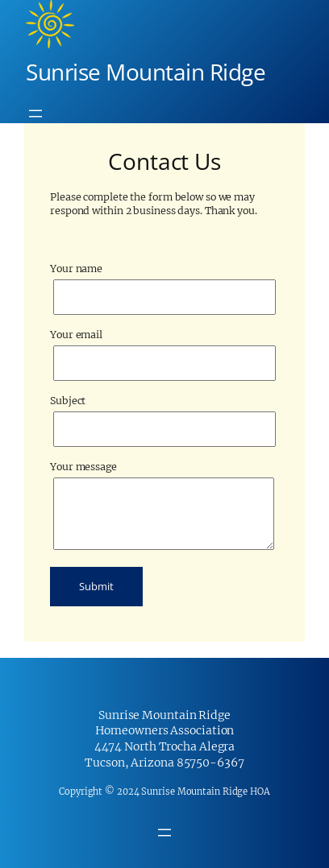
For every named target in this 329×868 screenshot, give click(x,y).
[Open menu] (35, 114)
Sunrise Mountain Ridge (146, 72)
